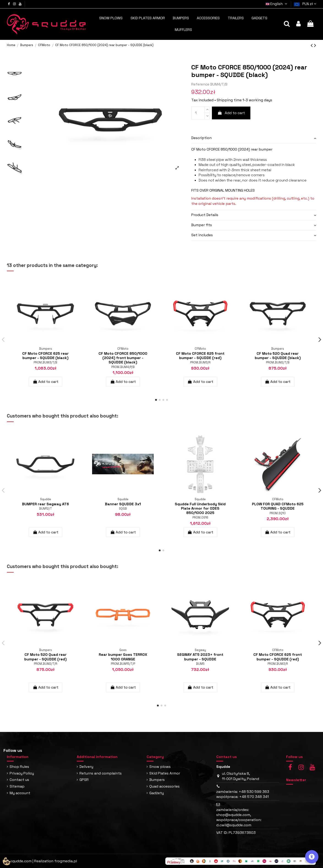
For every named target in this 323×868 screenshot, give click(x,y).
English (277, 4)
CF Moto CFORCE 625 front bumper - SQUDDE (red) (200, 356)
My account (20, 793)
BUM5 (200, 664)
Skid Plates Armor (165, 773)
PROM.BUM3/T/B (45, 362)
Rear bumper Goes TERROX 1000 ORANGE (123, 657)
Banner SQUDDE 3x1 (123, 504)
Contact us (19, 780)
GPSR (84, 780)
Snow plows (160, 767)
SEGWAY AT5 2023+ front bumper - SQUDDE (200, 657)
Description (201, 138)
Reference (200, 84)
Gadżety (157, 793)
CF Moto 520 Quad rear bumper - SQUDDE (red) (45, 657)
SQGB (123, 509)
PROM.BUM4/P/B (123, 367)
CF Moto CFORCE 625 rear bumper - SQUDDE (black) (45, 356)
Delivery (86, 767)
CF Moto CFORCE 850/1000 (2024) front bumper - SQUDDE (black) (123, 358)
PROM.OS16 (200, 518)
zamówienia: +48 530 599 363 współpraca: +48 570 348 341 (243, 794)
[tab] (254, 138)
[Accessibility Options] (312, 857)
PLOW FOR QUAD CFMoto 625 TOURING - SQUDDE (278, 506)
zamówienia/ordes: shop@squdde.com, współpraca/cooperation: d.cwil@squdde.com (239, 817)
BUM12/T (46, 509)
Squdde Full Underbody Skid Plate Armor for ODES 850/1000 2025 (200, 508)
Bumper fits (202, 225)
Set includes (202, 235)
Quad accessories (164, 786)
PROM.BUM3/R (200, 362)
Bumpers (157, 780)
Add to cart (231, 113)
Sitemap (17, 786)
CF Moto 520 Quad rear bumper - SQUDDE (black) (278, 356)
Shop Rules (19, 767)
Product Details (205, 215)
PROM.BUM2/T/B (278, 362)
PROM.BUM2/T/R (46, 664)
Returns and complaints (101, 773)
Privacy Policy (22, 773)
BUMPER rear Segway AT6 (45, 504)
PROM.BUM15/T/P (123, 664)
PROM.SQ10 (278, 513)
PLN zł (309, 4)
